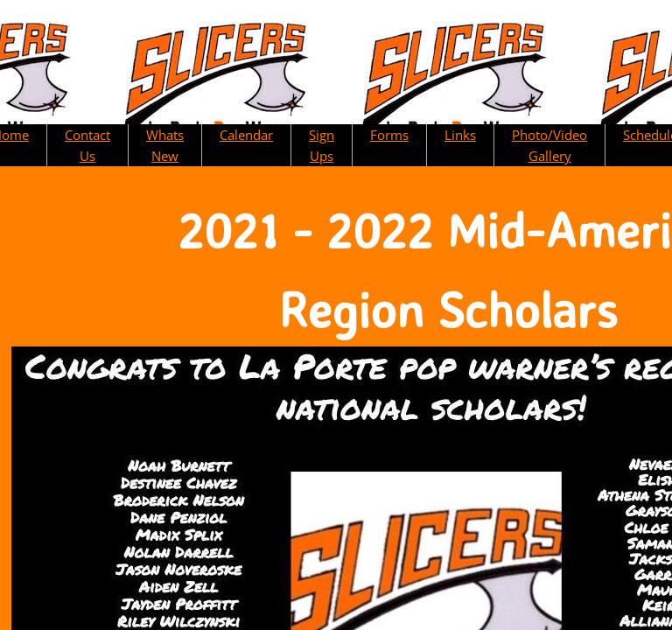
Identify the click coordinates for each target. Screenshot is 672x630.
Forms (389, 135)
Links (460, 135)
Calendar (246, 135)
